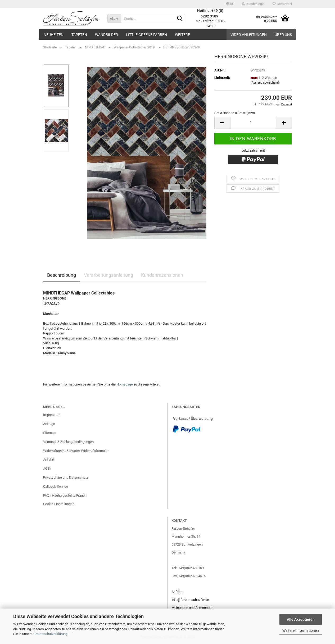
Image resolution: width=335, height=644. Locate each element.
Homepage (125, 384)
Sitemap (49, 433)
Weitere (182, 35)
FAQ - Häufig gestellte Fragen (65, 495)
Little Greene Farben (146, 35)
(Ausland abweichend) (265, 83)
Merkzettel (282, 4)
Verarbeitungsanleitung (108, 275)
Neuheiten (54, 35)
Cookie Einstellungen (59, 504)
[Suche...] (114, 19)
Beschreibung (62, 275)
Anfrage (49, 424)
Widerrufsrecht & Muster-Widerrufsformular (76, 451)
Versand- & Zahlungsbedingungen (68, 442)
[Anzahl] (253, 123)
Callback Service (56, 486)
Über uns (283, 35)
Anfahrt (49, 459)
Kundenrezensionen (162, 275)
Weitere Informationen (301, 631)
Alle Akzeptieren (301, 619)
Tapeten (79, 35)
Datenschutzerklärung (51, 634)
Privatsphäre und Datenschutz (66, 477)
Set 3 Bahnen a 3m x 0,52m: (235, 113)
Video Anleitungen (249, 35)
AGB (46, 468)
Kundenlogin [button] (253, 4)
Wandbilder (107, 35)
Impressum (52, 415)
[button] (230, 4)
